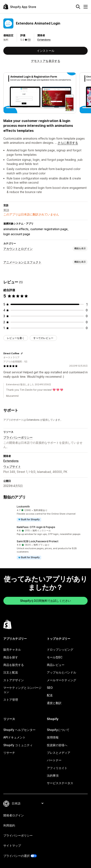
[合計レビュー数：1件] (87, 304)
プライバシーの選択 (17, 856)
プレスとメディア (59, 753)
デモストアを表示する (46, 61)
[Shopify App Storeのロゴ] (20, 7)
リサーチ (9, 753)
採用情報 (53, 737)
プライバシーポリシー (18, 437)
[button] (45, 513)
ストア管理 (11, 700)
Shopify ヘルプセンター (19, 730)
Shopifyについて (58, 730)
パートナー (54, 760)
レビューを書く (16, 338)
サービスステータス (60, 783)
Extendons (44, 40)
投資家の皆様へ (57, 745)
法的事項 (53, 775)
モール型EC (55, 657)
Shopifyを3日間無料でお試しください (45, 601)
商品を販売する (14, 665)
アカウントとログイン (18, 249)
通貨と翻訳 (54, 703)
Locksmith (23, 507)
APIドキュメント (14, 737)
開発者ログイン (14, 815)
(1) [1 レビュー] (29, 40)
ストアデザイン (14, 680)
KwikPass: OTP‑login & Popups (36, 527)
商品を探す (11, 657)
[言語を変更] (28, 803)
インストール (46, 51)
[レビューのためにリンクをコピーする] (22, 353)
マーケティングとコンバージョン (22, 690)
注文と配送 (11, 672)
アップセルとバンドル (62, 672)
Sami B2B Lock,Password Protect (38, 541)
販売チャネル (12, 649)
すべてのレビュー (43, 338)
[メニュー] (86, 7)
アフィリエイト (57, 768)
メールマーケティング (62, 680)
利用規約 (9, 825)
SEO (50, 688)
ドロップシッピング (60, 649)
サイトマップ (12, 845)
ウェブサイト (12, 466)
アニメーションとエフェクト (22, 262)
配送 (50, 695)
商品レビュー (56, 665)
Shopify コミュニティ (18, 745)
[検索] (78, 7)
